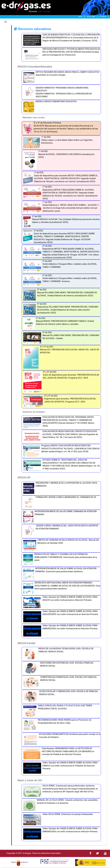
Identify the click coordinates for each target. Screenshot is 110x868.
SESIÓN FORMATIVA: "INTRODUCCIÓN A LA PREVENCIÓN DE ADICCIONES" (64, 95)
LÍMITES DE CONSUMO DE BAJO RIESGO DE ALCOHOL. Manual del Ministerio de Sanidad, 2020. (60, 545)
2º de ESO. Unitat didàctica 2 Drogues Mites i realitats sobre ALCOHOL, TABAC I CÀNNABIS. (59, 267)
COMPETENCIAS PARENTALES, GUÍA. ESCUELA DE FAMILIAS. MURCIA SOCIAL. (59, 683)
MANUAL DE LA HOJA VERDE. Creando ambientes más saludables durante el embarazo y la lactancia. (60, 805)
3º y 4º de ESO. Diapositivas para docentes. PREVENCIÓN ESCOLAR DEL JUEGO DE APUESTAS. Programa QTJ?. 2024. (59, 401)
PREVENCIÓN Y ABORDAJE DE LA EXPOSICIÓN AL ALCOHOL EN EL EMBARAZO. (60, 488)
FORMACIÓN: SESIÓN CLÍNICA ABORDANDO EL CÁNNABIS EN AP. (59, 503)
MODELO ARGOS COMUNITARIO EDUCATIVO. (49, 107)
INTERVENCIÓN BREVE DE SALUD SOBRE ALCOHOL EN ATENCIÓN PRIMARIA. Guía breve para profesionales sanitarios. (59, 574)
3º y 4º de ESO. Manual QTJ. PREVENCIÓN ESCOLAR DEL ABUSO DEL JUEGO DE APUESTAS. (61, 358)
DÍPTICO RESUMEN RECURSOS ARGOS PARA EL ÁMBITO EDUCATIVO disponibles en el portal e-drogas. (61, 77)
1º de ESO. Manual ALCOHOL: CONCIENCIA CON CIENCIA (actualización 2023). (58, 160)
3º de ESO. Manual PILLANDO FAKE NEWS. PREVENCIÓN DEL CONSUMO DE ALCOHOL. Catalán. (61, 338)
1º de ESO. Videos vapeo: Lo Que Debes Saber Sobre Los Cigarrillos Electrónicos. (57, 142)
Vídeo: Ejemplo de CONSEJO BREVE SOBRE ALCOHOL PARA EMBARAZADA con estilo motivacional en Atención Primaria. (60, 631)
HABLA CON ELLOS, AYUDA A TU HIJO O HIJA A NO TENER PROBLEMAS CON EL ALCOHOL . (57, 711)
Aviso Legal (91, 16)
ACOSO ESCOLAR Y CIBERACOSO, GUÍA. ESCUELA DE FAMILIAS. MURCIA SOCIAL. (60, 697)
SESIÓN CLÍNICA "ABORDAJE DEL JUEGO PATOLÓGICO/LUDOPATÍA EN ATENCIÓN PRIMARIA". (60, 531)
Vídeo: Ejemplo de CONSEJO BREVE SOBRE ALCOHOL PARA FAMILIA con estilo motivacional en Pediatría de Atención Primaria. (60, 768)
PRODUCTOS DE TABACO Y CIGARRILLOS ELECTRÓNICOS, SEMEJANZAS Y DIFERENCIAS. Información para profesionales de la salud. (59, 560)
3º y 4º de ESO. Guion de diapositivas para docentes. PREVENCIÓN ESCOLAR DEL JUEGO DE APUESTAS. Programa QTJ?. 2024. (61, 382)
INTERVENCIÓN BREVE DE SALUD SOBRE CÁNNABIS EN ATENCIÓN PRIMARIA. (59, 517)
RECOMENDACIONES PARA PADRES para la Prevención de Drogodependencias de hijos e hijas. (57, 725)
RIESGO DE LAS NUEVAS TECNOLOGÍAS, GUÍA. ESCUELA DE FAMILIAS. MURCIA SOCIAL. (58, 654)
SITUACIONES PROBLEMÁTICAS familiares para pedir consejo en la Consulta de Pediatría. (61, 740)
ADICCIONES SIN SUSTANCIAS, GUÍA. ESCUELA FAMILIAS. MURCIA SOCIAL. (58, 668)
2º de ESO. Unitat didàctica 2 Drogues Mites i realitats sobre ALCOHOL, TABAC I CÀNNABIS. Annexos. (59, 281)
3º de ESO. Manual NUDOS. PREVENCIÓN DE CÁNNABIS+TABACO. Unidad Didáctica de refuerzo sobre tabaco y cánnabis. (58, 324)
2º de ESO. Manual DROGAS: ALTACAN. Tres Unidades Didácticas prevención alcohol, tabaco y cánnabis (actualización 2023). (61, 222)
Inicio (80, 16)
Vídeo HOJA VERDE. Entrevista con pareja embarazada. (57, 820)
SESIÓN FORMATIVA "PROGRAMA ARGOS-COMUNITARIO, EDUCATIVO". (62, 89)
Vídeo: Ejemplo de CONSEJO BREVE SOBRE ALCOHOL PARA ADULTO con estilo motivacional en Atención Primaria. (60, 602)
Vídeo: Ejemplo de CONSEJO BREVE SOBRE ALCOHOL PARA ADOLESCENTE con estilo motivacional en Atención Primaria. (60, 617)
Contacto (103, 16)
